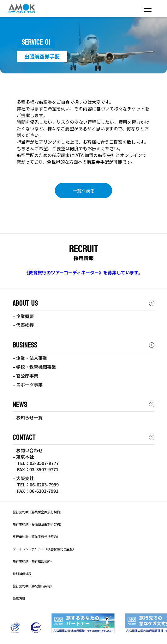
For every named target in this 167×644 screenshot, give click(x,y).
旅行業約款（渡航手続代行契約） (36, 537)
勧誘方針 (19, 598)
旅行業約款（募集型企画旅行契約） (38, 512)
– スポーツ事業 (28, 385)
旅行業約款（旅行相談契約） (33, 561)
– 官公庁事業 (25, 376)
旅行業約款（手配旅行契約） (33, 586)
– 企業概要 (23, 316)
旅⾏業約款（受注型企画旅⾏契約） (38, 524)
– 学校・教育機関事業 (34, 367)
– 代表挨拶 (23, 325)
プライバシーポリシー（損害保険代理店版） (44, 549)
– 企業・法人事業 (30, 358)
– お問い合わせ (28, 450)
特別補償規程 (22, 574)
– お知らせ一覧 (28, 417)
